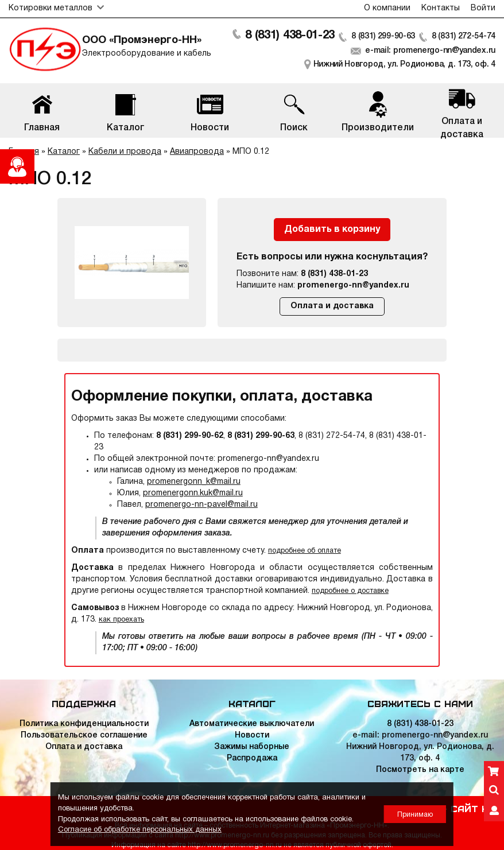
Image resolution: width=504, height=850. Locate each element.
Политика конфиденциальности (84, 724)
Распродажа (252, 758)
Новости (252, 735)
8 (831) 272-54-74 (464, 36)
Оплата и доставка (332, 306)
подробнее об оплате (305, 551)
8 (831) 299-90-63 (383, 36)
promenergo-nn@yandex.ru (353, 286)
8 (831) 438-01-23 (290, 36)
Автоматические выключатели (252, 724)
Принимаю (415, 815)
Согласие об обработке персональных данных (140, 830)
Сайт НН (473, 808)
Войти (483, 8)
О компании (387, 8)
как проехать (121, 620)
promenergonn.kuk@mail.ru (193, 493)
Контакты (441, 8)
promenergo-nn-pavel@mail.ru (201, 505)
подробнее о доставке (350, 591)
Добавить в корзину (332, 230)
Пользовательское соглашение (84, 735)
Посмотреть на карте (420, 770)
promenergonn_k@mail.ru (194, 482)
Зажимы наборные (252, 747)
